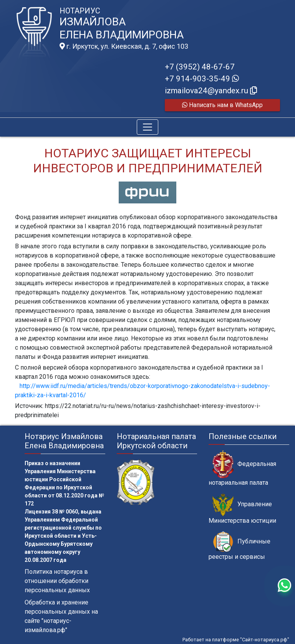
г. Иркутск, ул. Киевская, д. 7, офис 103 (124, 46)
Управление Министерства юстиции (242, 509)
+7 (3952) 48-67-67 (200, 67)
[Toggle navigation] (147, 127)
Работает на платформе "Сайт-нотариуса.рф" (236, 640)
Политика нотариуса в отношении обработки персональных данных (57, 581)
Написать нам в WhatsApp (222, 105)
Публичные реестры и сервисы (239, 546)
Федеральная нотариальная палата (242, 468)
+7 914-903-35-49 (202, 79)
